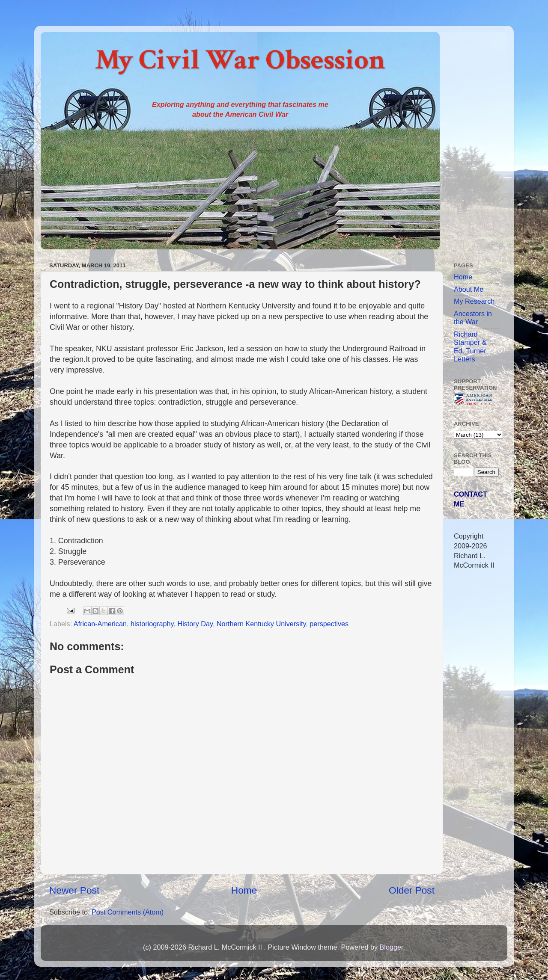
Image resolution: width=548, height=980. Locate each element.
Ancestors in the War (473, 318)
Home (244, 890)
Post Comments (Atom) (128, 912)
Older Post (412, 890)
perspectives (329, 624)
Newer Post (74, 890)
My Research (474, 301)
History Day (195, 624)
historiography (152, 624)
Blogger (391, 947)
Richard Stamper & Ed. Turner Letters (470, 346)
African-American (100, 624)
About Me (469, 289)
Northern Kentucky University (261, 624)
